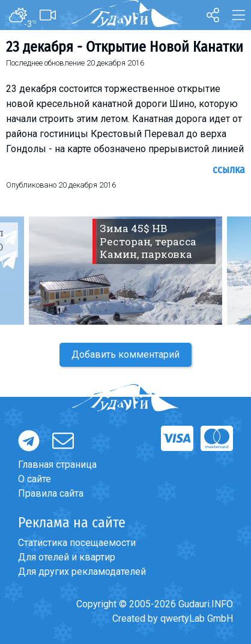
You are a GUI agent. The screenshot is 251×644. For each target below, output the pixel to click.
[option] (125, 271)
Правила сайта (51, 493)
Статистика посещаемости (77, 543)
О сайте (35, 479)
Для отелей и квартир (67, 557)
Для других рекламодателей (82, 572)
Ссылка (229, 170)
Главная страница (57, 465)
